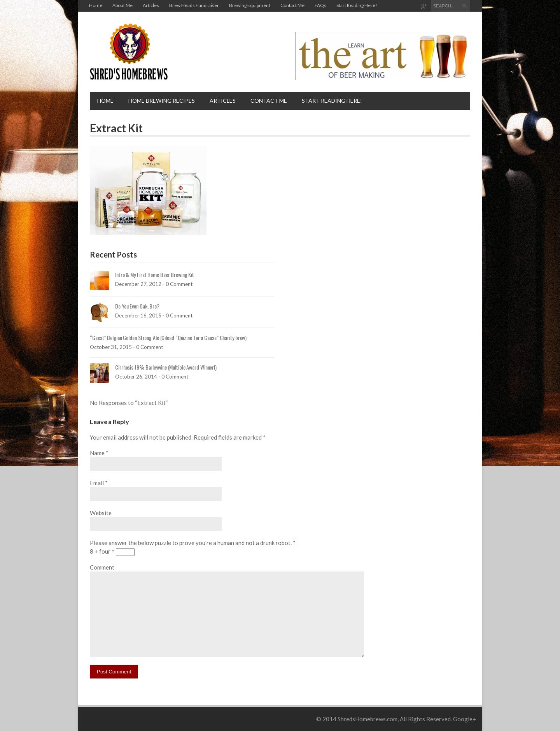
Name (97, 453)
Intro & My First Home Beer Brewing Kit (155, 274)
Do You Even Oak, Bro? (137, 306)
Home (96, 5)
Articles (151, 5)
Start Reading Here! (357, 5)
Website (101, 513)
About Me (122, 5)
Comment (102, 567)
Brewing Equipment (250, 5)
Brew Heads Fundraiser (194, 5)
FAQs (320, 5)
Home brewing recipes (162, 101)
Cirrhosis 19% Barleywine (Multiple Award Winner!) (166, 367)
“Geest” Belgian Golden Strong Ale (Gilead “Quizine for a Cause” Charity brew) (168, 337)
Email (97, 483)
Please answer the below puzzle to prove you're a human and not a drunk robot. (193, 543)
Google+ (465, 719)
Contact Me (292, 5)
